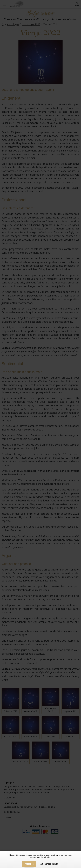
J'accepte (29, 864)
